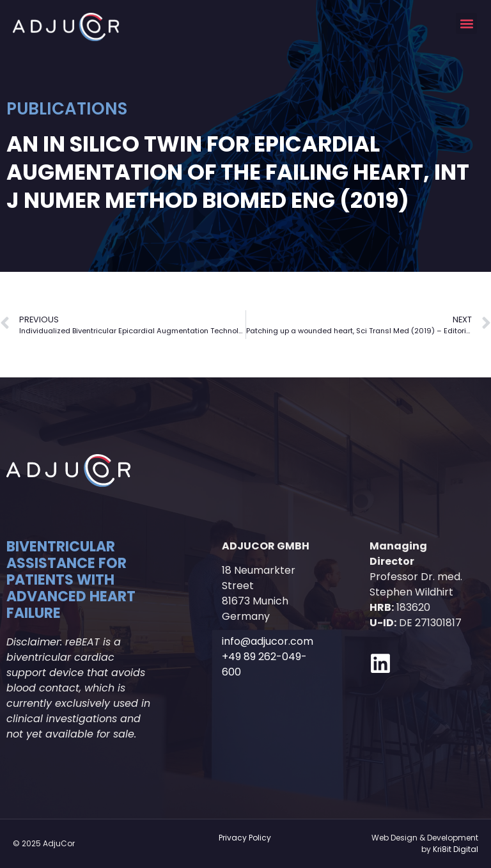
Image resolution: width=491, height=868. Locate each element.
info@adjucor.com (268, 641)
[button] (466, 23)
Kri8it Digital (456, 849)
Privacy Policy (245, 838)
